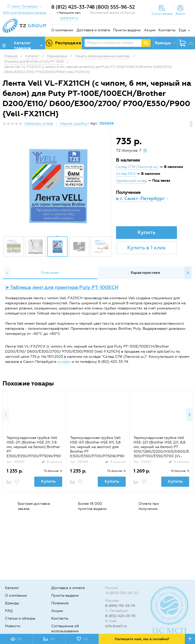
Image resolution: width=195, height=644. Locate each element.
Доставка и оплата (93, 30)
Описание (50, 273)
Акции (150, 30)
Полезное (60, 603)
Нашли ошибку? (75, 124)
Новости (13, 626)
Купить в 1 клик (147, 248)
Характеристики (145, 273)
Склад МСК (126, 174)
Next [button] (188, 273)
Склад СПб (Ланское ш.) (137, 167)
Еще (182, 30)
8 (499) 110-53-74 (120, 606)
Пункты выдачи (127, 30)
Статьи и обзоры (20, 618)
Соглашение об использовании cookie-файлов (65, 631)
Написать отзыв (39, 124)
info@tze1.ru (116, 626)
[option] (57, 185)
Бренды (12, 603)
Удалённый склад (132, 181)
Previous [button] (7, 273)
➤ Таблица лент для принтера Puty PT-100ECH (62, 287)
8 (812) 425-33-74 (72, 7)
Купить (147, 232)
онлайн (64, 362)
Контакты (167, 30)
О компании (62, 30)
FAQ (9, 611)
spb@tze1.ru (69, 18)
